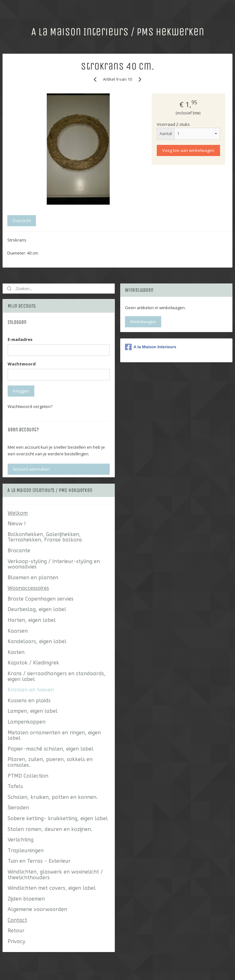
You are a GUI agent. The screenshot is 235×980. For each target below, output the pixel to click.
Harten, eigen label (32, 620)
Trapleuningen (26, 851)
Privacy (16, 941)
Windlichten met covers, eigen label (52, 888)
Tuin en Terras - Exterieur (39, 861)
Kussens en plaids (29, 701)
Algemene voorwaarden (37, 909)
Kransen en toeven (31, 690)
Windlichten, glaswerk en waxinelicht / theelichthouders (55, 875)
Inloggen (21, 391)
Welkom (18, 513)
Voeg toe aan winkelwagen (188, 150)
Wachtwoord (22, 364)
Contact (17, 920)
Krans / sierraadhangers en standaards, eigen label (57, 676)
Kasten (16, 652)
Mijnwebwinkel (209, 968)
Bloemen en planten (33, 578)
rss (129, 968)
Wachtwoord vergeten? (30, 406)
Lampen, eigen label (33, 711)
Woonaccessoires (28, 588)
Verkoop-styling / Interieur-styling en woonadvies (54, 564)
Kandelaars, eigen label (37, 641)
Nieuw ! (17, 524)
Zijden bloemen (26, 899)
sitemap (116, 968)
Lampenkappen (27, 722)
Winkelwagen (143, 322)
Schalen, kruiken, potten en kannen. (53, 797)
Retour (16, 931)
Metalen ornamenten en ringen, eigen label (54, 735)
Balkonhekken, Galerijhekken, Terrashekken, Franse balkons (45, 537)
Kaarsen (18, 631)
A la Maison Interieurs (151, 347)
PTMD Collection (28, 776)
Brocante (19, 551)
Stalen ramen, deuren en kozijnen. (50, 829)
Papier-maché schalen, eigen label (51, 749)
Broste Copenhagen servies (41, 599)
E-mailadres (20, 339)
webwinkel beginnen (153, 968)
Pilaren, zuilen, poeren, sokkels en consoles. (50, 762)
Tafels (15, 786)
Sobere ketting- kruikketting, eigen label (58, 818)
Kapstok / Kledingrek (33, 663)
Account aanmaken (31, 469)
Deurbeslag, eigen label (37, 609)
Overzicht (22, 221)
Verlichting (21, 840)
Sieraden (18, 808)
